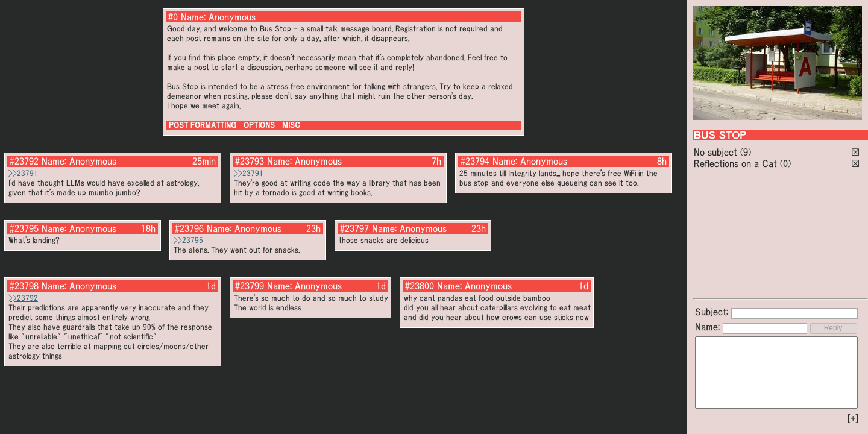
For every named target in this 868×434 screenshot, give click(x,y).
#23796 (189, 228)
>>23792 (23, 298)
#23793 (250, 161)
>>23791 (23, 173)
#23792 (24, 161)
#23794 (475, 161)
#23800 (420, 286)
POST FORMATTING (203, 125)
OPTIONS (259, 125)
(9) (746, 152)
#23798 (24, 286)
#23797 (354, 228)
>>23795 (188, 240)
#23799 (250, 286)
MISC (291, 125)
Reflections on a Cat (735, 163)
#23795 (24, 228)
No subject (717, 152)
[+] (853, 418)
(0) (785, 163)
